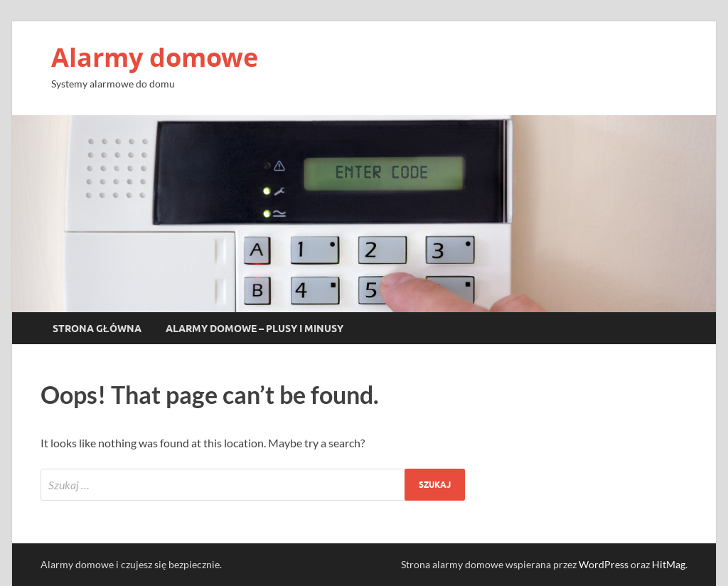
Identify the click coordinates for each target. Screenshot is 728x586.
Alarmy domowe (155, 57)
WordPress (604, 564)
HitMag (669, 564)
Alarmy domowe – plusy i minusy (255, 329)
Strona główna (97, 329)
